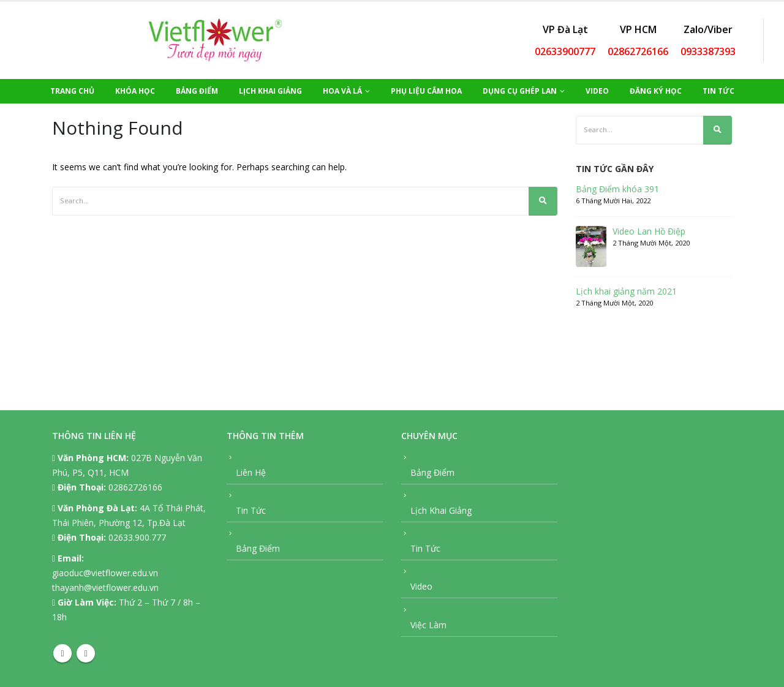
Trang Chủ (72, 91)
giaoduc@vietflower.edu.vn (105, 573)
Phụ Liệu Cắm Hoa (426, 91)
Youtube (86, 653)
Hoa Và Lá (342, 91)
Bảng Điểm (197, 91)
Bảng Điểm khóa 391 (617, 189)
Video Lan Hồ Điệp (649, 231)
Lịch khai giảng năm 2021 (626, 291)
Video (597, 91)
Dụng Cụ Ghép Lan (520, 91)
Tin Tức (718, 91)
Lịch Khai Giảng (270, 91)
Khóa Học (135, 91)
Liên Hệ (251, 472)
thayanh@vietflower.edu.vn (105, 588)
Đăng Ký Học (656, 91)
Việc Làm (428, 625)
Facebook (62, 653)
